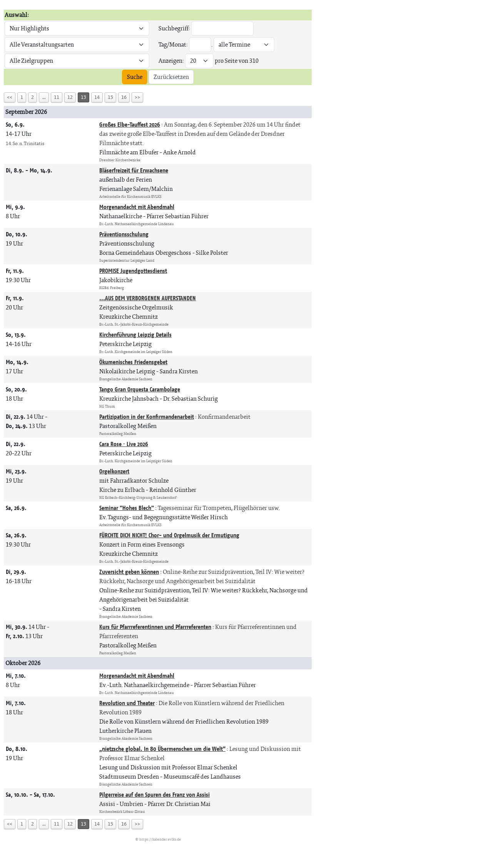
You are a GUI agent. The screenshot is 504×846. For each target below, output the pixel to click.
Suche (135, 77)
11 (57, 97)
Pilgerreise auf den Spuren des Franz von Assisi (154, 795)
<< (10, 97)
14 (97, 97)
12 (70, 97)
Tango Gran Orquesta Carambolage (140, 389)
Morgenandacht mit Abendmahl (137, 207)
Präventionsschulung (124, 234)
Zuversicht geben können (129, 572)
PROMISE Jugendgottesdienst (133, 271)
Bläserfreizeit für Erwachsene (134, 170)
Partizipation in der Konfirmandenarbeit (147, 417)
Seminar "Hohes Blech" (127, 508)
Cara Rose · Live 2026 (124, 444)
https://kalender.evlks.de (160, 839)
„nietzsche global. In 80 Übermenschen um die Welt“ (162, 749)
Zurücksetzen (171, 77)
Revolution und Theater (127, 703)
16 (124, 97)
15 (110, 97)
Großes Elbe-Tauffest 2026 (130, 125)
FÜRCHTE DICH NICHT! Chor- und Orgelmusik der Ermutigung (169, 535)
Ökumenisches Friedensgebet (133, 362)
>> (137, 97)
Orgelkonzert (114, 471)
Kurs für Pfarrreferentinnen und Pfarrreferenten (155, 627)
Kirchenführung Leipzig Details (135, 335)
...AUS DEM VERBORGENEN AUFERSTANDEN (148, 298)
